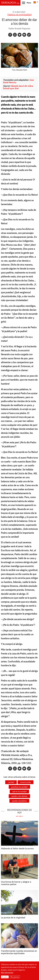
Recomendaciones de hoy (20, 811)
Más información (7, 973)
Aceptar (5, 977)
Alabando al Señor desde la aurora (17, 848)
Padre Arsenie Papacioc (19, 28)
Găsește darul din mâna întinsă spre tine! (18, 87)
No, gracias (15, 977)
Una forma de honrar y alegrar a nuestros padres (16, 883)
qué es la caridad (19, 791)
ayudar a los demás (19, 796)
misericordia (26, 782)
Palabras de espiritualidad (20, 14)
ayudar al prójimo (19, 801)
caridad (11, 782)
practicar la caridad (19, 787)
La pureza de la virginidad (13, 918)
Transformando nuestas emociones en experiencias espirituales (19, 952)
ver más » (20, 816)
